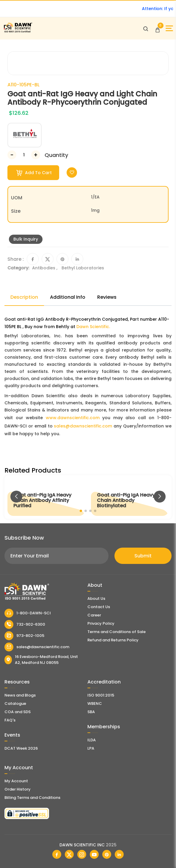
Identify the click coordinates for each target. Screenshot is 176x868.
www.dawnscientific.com (73, 418)
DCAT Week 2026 (21, 748)
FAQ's (10, 720)
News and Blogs (20, 695)
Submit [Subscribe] (143, 556)
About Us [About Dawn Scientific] (96, 598)
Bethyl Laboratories (83, 268)
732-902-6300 (25, 624)
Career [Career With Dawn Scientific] (94, 615)
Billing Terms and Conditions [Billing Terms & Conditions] (32, 798)
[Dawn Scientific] (18, 32)
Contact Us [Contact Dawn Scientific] (99, 607)
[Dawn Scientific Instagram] (82, 854)
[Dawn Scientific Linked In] (119, 854)
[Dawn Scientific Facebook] (57, 854)
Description (24, 297)
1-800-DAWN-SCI (28, 613)
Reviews (107, 297)
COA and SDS (18, 712)
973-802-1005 (24, 636)
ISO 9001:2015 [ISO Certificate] (101, 695)
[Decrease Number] (12, 155)
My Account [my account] (16, 781)
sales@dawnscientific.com (83, 426)
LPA (91, 748)
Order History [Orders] (18, 789)
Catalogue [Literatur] (15, 704)
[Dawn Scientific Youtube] (94, 854)
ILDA (92, 740)
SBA (91, 712)
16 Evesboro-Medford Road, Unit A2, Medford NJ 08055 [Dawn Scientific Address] (41, 660)
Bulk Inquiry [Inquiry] (26, 239)
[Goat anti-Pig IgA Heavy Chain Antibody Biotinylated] (130, 497)
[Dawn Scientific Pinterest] (107, 854)
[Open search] (146, 28)
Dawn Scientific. (93, 327)
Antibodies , (45, 268)
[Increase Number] (36, 155)
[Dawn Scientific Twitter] (69, 854)
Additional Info (68, 297)
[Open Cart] (158, 28)
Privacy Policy (101, 623)
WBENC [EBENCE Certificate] (95, 704)
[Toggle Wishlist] (72, 173)
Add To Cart (34, 173)
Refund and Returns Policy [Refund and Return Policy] (113, 640)
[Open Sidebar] (169, 28)
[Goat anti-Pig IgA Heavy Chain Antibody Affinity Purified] (46, 497)
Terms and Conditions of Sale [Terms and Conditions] (117, 632)
